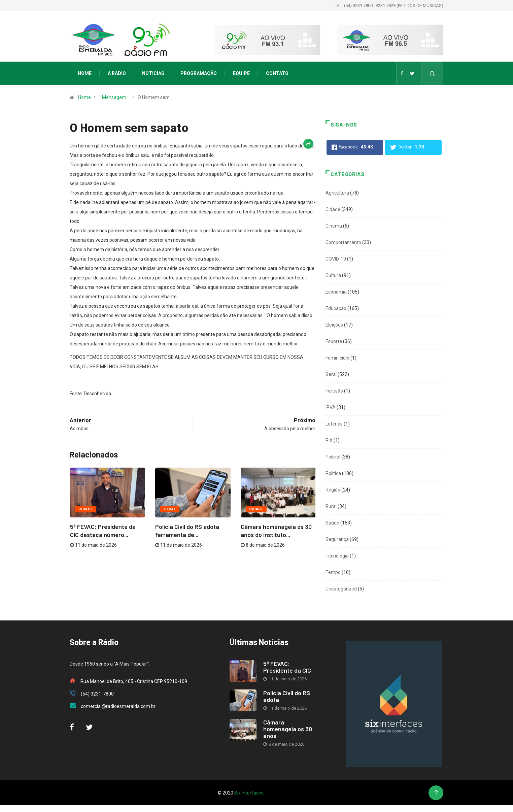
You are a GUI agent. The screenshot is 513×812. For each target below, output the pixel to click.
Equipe (241, 73)
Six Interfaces (249, 793)
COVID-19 (336, 259)
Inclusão (334, 391)
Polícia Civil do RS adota (287, 696)
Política (333, 473)
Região (333, 490)
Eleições (334, 325)
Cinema (334, 226)
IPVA (331, 407)
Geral (170, 509)
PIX (329, 440)
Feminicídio (337, 358)
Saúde (332, 523)
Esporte (334, 341)
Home (85, 73)
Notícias (153, 73)
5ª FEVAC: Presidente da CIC (287, 667)
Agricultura (337, 193)
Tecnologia (337, 556)
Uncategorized (341, 589)
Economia (336, 292)
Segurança (337, 539)
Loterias (334, 424)
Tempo (333, 572)
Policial (333, 457)
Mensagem (114, 97)
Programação (199, 73)
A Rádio (117, 73)
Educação (336, 308)
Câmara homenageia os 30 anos (288, 729)
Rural (331, 506)
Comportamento (343, 242)
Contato (277, 73)
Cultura (333, 275)
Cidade (86, 509)
